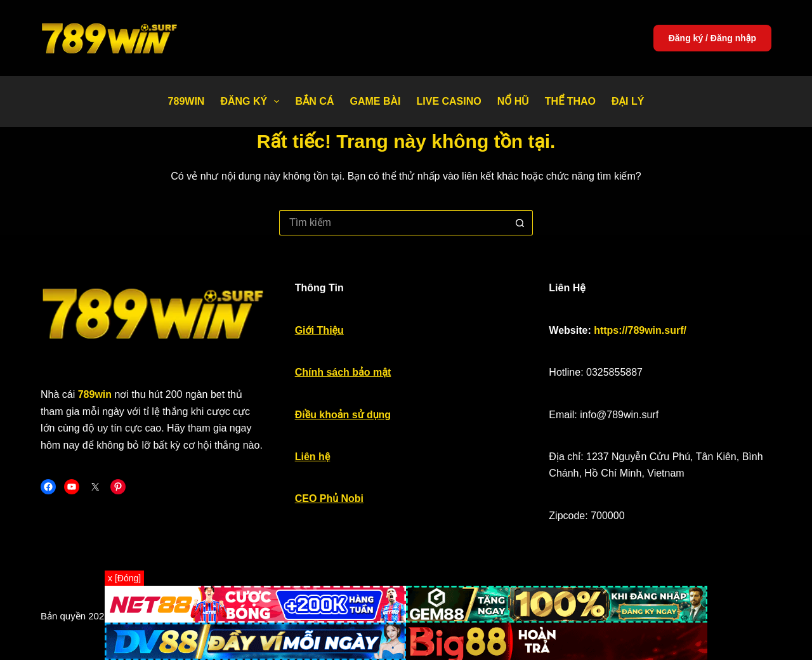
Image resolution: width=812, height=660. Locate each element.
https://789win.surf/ (640, 330)
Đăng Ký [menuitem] (252, 102)
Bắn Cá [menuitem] (314, 101)
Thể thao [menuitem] (570, 101)
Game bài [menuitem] (375, 101)
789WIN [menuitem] (187, 101)
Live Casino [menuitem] (449, 101)
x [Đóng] (124, 578)
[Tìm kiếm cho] (393, 223)
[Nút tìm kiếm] (520, 223)
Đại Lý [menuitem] (628, 101)
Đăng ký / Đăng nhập (712, 38)
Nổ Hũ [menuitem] (513, 101)
